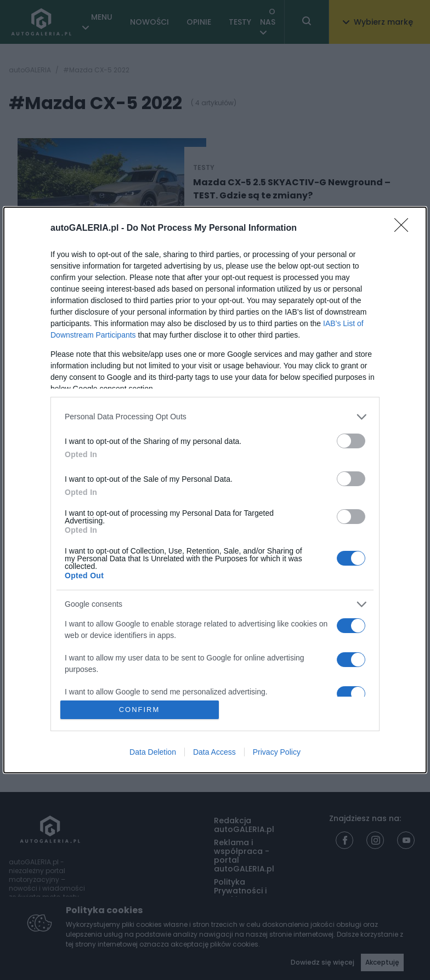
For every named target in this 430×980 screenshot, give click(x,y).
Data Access (214, 752)
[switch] (351, 441)
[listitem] (215, 417)
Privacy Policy (277, 752)
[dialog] (215, 490)
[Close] (405, 229)
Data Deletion (153, 752)
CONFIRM (140, 710)
